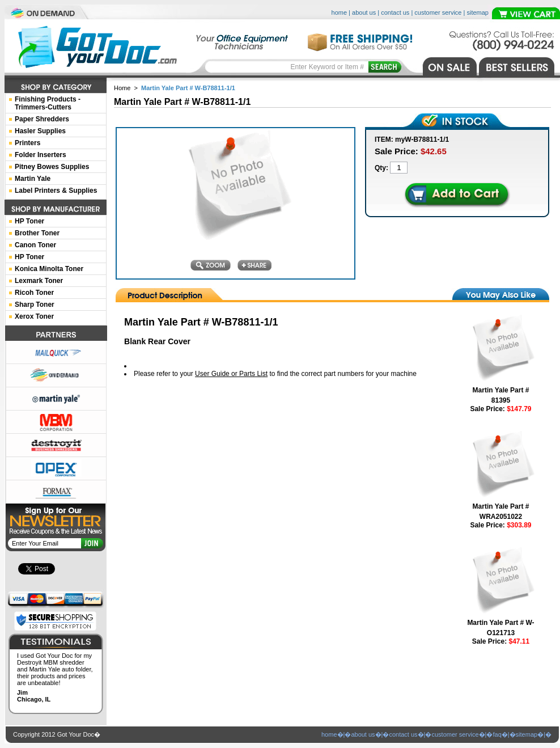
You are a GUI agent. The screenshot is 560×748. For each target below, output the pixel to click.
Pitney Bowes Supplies (52, 167)
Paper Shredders (42, 119)
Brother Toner (37, 233)
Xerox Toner (34, 316)
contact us (395, 12)
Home (122, 88)
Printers (27, 143)
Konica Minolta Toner (49, 269)
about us (364, 12)
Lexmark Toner (39, 281)
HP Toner (29, 221)
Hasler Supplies (40, 131)
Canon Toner (35, 245)
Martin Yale (33, 179)
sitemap (478, 12)
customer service (438, 12)
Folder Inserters (41, 155)
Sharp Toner (35, 305)
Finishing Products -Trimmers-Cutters (48, 103)
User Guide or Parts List (231, 374)
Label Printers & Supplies (56, 191)
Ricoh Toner (34, 293)
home (340, 12)
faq (497, 734)
